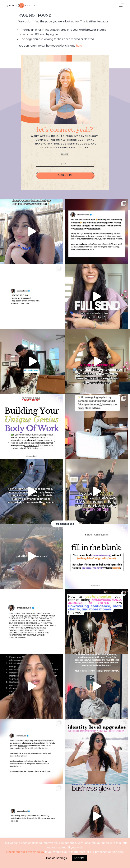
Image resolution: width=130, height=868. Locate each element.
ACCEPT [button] (79, 858)
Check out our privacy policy (25, 852)
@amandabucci (65, 524)
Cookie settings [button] (56, 858)
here (79, 46)
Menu (122, 6)
